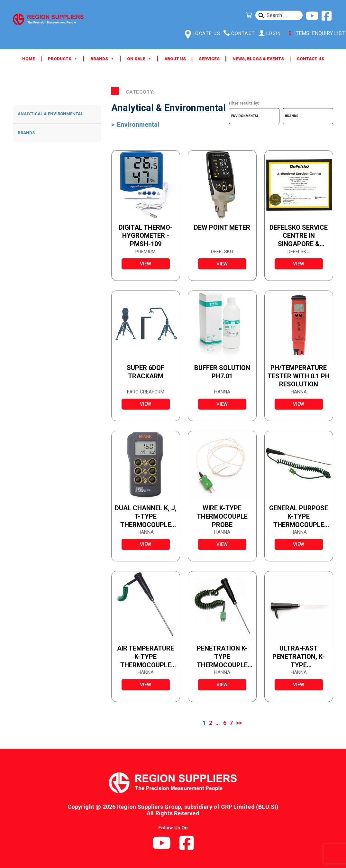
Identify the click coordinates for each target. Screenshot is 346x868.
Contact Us (310, 59)
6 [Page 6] (225, 723)
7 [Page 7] (231, 723)
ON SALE (139, 59)
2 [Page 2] (211, 723)
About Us (175, 59)
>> (239, 723)
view (146, 264)
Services (209, 59)
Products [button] (63, 59)
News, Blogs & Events (258, 59)
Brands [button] (102, 59)
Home (29, 59)
